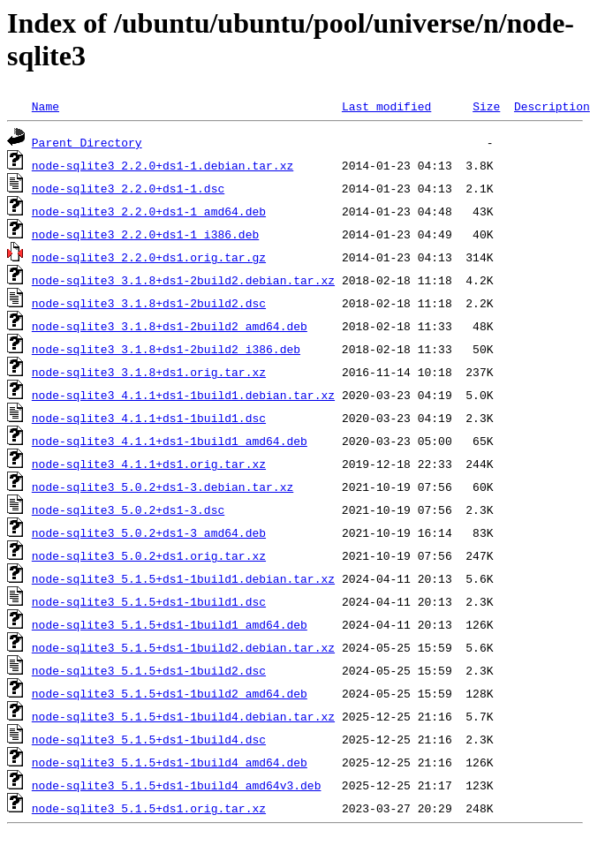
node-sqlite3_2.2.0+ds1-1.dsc (128, 188)
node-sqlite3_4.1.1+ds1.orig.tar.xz (149, 464)
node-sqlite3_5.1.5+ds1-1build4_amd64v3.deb (177, 785)
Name (45, 106)
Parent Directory (87, 142)
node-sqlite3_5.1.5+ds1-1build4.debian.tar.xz (183, 716)
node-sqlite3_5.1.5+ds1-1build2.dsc (149, 670)
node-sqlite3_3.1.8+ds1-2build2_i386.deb (166, 349)
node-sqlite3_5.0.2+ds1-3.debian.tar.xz (163, 487)
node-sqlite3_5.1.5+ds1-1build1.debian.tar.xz (183, 578)
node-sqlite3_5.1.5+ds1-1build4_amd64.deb (170, 762)
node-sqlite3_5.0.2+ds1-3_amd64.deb (149, 532)
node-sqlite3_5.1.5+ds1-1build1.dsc (149, 601)
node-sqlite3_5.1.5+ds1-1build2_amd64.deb (170, 693)
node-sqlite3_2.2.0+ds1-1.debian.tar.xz (163, 165)
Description (552, 106)
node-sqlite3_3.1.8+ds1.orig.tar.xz (149, 372)
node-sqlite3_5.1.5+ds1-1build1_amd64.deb (170, 624)
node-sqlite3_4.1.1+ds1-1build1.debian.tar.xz (183, 395)
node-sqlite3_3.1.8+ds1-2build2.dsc (149, 303)
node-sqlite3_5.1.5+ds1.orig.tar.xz (149, 808)
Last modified (386, 106)
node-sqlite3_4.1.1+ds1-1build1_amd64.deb (170, 441)
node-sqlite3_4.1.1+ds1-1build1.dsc (149, 418)
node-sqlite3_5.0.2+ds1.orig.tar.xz (149, 555)
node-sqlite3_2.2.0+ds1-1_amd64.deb (149, 211)
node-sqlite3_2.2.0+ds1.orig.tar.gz (149, 257)
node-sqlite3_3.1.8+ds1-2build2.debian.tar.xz (183, 280)
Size (486, 106)
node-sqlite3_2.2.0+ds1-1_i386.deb (145, 234)
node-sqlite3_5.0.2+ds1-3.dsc (128, 509)
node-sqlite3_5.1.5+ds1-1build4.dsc (149, 739)
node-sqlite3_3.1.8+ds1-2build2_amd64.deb (170, 326)
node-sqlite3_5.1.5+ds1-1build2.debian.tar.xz (183, 647)
